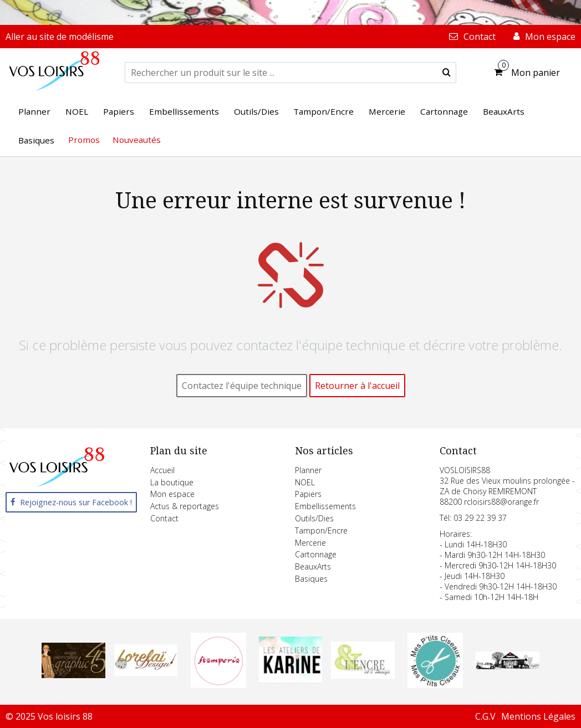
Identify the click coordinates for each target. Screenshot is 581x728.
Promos (84, 140)
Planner (308, 470)
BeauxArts (313, 566)
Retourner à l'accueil (357, 386)
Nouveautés (137, 140)
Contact (164, 518)
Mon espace (172, 494)
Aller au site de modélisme (60, 37)
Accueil (162, 470)
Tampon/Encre (321, 530)
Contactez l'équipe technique (242, 386)
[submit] (447, 73)
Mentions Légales (538, 716)
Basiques (311, 579)
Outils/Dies (314, 518)
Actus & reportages (185, 506)
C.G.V (485, 716)
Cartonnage (316, 554)
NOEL (305, 482)
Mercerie (310, 543)
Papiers (308, 494)
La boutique (172, 482)
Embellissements (325, 506)
